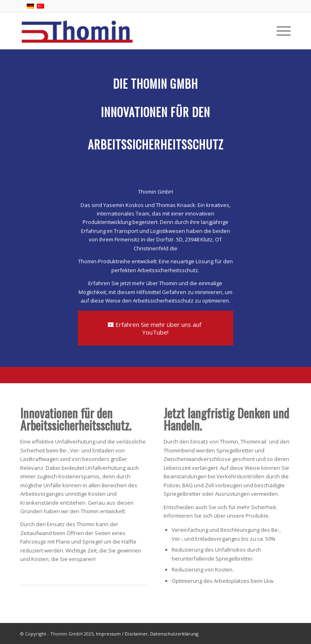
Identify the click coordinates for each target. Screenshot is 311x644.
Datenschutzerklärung (174, 634)
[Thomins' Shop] (77, 31)
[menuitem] (280, 31)
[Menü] (280, 31)
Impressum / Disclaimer (122, 634)
